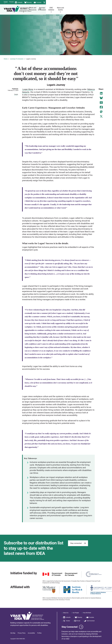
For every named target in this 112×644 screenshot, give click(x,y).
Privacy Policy (22, 633)
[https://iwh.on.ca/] (73, 588)
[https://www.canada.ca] (60, 573)
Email (87, 2)
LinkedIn (50, 2)
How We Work (87, 611)
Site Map (13, 633)
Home (6, 59)
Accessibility (31, 633)
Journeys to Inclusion (73, 9)
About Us (44, 9)
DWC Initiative (83, 9)
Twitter (78, 2)
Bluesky (60, 2)
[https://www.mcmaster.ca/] (49, 588)
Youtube (69, 2)
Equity (16, 94)
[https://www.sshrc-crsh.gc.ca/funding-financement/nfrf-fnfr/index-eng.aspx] (94, 573)
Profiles (39, 633)
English (12, 2)
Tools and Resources (63, 9)
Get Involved (97, 2)
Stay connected (78, 542)
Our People (76, 611)
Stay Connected (73, 625)
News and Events (92, 9)
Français (19, 2)
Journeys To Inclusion (17, 59)
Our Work (53, 9)
